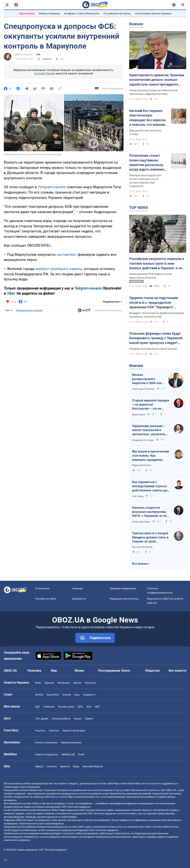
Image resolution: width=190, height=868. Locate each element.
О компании (42, 588)
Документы (79, 599)
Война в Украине (49, 13)
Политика (34, 671)
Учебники (49, 707)
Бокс (77, 695)
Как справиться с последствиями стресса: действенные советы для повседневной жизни (150, 486)
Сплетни (52, 766)
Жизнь (79, 671)
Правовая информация (123, 588)
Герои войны (27, 13)
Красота (65, 766)
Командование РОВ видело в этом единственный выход (151, 276)
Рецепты (40, 731)
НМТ (97, 707)
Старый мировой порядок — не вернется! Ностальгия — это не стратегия (151, 405)
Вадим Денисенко (142, 465)
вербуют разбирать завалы (59, 269)
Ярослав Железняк (142, 547)
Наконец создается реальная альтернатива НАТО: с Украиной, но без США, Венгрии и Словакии (151, 512)
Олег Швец (138, 496)
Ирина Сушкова (24, 54)
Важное (136, 24)
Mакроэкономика (71, 742)
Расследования (109, 671)
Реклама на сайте (46, 599)
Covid (81, 754)
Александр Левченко (143, 389)
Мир (54, 671)
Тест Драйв (42, 719)
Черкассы (90, 683)
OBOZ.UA (171, 790)
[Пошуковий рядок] (183, 5)
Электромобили (61, 719)
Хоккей (67, 695)
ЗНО (89, 707)
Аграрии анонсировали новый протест (153, 349)
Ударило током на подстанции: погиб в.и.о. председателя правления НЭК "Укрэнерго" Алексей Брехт (154, 303)
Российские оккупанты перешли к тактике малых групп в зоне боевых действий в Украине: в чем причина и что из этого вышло (157, 264)
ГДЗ (37, 707)
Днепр (77, 683)
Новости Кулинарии (74, 731)
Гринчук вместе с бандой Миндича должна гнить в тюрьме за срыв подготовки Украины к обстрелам (150, 537)
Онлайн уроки (66, 707)
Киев (38, 683)
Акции (78, 719)
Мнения (136, 366)
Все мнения (140, 564)
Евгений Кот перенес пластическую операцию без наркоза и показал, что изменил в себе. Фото (148, 118)
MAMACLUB (68, 754)
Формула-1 (89, 695)
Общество (152, 671)
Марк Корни (139, 415)
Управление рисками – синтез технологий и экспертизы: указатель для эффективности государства (149, 430)
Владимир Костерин (143, 440)
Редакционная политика (29, 310)
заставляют (67, 255)
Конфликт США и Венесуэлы (82, 13)
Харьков (49, 683)
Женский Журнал (93, 766)
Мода (76, 766)
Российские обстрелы (117, 13)
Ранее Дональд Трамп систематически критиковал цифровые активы (153, 92)
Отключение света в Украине (153, 13)
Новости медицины (47, 754)
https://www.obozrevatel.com (129, 783)
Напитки (54, 731)
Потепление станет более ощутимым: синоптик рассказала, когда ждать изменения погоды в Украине (149, 163)
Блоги (126, 671)
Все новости (177, 671)
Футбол (39, 695)
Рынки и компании (46, 742)
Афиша (39, 766)
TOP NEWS (139, 208)
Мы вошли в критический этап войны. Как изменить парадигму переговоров (150, 456)
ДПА (80, 707)
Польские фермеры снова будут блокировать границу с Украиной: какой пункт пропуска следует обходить (156, 338)
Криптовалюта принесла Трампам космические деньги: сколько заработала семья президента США (157, 80)
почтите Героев (45, 73)
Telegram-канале (52, 187)
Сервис (89, 719)
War (38, 54)
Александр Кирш (141, 522)
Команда (78, 588)
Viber (11, 293)
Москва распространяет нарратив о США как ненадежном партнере (147, 379)
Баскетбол (53, 695)
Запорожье (64, 683)
